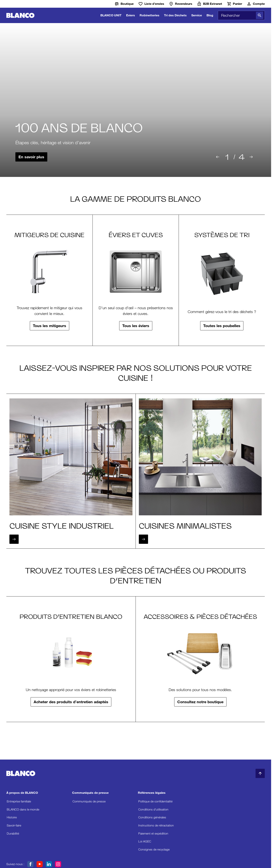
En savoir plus (31, 157)
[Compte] (256, 4)
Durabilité (13, 833)
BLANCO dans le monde (23, 809)
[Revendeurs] (181, 4)
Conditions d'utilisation (153, 809)
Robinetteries (149, 15)
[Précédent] (218, 157)
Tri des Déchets (175, 15)
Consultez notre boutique (200, 702)
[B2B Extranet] (209, 4)
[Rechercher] (260, 15)
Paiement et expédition (153, 833)
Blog (210, 15)
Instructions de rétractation (156, 825)
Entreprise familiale (19, 801)
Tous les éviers (136, 326)
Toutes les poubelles (222, 326)
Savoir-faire (14, 825)
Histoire (12, 817)
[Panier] (234, 4)
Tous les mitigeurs (50, 326)
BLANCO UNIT (111, 15)
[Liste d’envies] (151, 4)
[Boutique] (124, 4)
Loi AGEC (145, 841)
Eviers (131, 15)
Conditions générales (152, 817)
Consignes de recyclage (154, 849)
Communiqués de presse (89, 801)
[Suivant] (251, 157)
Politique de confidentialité (155, 801)
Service (197, 15)
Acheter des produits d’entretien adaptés (71, 702)
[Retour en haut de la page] (260, 773)
